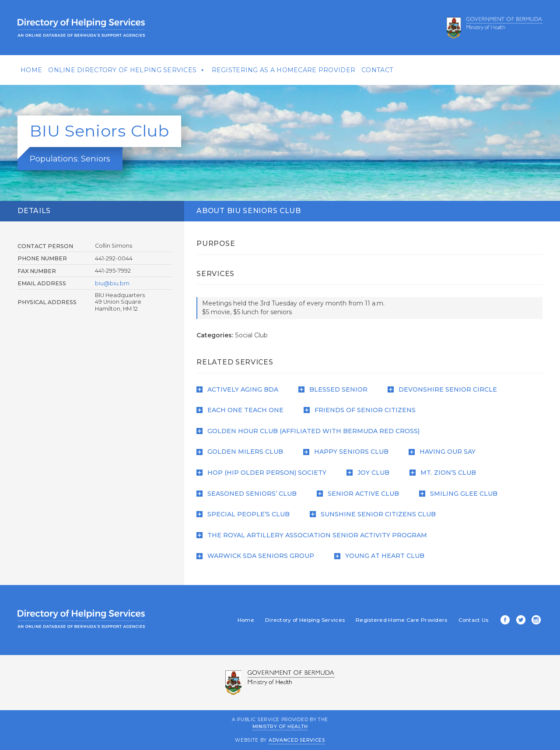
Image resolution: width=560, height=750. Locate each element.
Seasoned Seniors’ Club (249, 494)
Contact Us (467, 620)
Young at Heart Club (382, 556)
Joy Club (371, 473)
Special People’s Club (246, 514)
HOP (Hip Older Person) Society (264, 473)
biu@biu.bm (117, 283)
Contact (384, 70)
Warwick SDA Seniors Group (258, 556)
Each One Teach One (243, 410)
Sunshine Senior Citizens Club (375, 514)
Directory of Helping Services (298, 620)
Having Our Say (445, 452)
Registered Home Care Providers (394, 620)
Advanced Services (297, 740)
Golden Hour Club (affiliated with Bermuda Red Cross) (311, 431)
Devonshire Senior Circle (445, 389)
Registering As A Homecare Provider (291, 70)
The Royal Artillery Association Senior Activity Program (314, 535)
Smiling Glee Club (461, 494)
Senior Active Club (360, 494)
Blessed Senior (336, 389)
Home (38, 70)
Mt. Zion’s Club (445, 473)
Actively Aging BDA (240, 389)
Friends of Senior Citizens (362, 410)
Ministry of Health (280, 726)
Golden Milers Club (242, 452)
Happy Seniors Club (348, 452)
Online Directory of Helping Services (129, 70)
